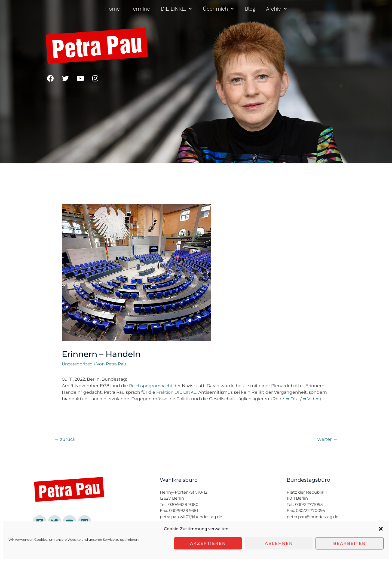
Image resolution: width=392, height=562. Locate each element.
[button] (381, 529)
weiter (327, 439)
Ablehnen (279, 543)
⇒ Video (312, 399)
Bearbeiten (350, 543)
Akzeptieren (208, 543)
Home (112, 9)
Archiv (277, 9)
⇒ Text (293, 399)
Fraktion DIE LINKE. (177, 392)
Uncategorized (78, 364)
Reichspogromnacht (152, 386)
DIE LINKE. (177, 9)
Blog (250, 9)
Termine (140, 9)
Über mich (218, 9)
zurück (65, 439)
